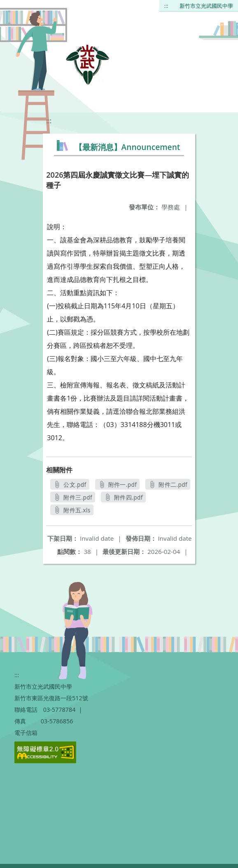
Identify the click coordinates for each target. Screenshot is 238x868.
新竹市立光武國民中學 (206, 6)
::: (166, 6)
